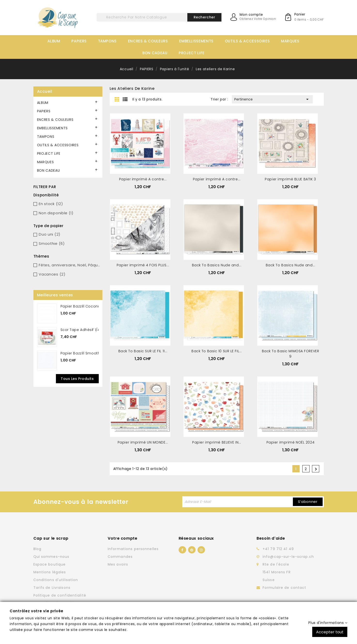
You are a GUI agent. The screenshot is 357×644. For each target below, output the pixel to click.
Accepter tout (330, 632)
